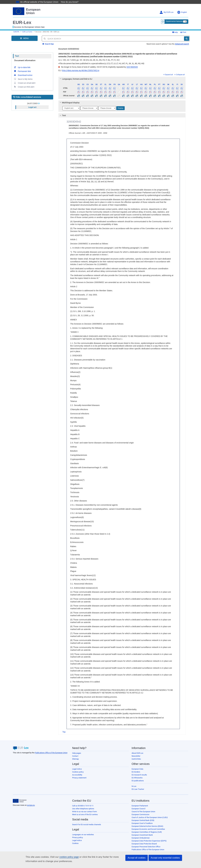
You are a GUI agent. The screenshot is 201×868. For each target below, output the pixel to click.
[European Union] (20, 801)
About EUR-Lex (137, 753)
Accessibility (77, 775)
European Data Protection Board (144, 844)
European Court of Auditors (142, 823)
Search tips (48, 44)
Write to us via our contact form (84, 812)
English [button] (182, 12)
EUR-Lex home (27, 32)
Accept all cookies (137, 858)
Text (17, 56)
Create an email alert (25, 83)
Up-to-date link (22, 67)
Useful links (136, 759)
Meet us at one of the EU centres (85, 814)
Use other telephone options (83, 809)
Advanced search (182, 44)
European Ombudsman (141, 838)
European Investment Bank (142, 835)
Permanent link (22, 71)
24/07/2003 (33, 103)
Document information (25, 60)
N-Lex (134, 786)
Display (120, 108)
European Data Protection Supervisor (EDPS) (149, 841)
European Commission (140, 814)
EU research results (139, 775)
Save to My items (23, 79)
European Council (138, 809)
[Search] (187, 39)
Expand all (168, 75)
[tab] (122, 79)
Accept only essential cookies (165, 858)
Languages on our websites (83, 835)
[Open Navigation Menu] (25, 38)
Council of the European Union (143, 812)
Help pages (77, 753)
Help (175, 32)
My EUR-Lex (167, 12)
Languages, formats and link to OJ (76, 79)
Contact (75, 756)
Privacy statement (79, 778)
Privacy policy (78, 837)
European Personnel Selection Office (146, 847)
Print (183, 32)
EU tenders (136, 772)
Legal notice (77, 769)
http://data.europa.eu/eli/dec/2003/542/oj (81, 70)
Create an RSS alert (24, 87)
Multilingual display (69, 103)
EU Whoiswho (137, 778)
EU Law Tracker (138, 789)
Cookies (75, 843)
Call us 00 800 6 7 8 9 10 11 (83, 806)
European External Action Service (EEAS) (147, 826)
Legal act (32, 107)
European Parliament (140, 806)
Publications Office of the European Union (51, 753)
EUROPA (16, 32)
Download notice (23, 75)
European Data (137, 769)
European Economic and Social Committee (148, 829)
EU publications (138, 781)
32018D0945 (132, 67)
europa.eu (31, 805)
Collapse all (180, 75)
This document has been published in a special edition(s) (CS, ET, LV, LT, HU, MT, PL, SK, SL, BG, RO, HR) (101, 63)
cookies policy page (65, 857)
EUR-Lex (22, 22)
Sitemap (75, 759)
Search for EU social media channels (87, 824)
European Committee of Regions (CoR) (147, 832)
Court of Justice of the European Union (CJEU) (150, 817)
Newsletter (136, 756)
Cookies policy (78, 772)
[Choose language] (71, 108)
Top (64, 732)
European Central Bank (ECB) (143, 820)
